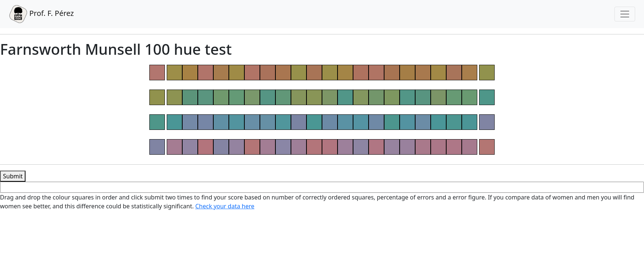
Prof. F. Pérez (41, 14)
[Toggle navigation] (625, 14)
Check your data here (225, 206)
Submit (13, 176)
